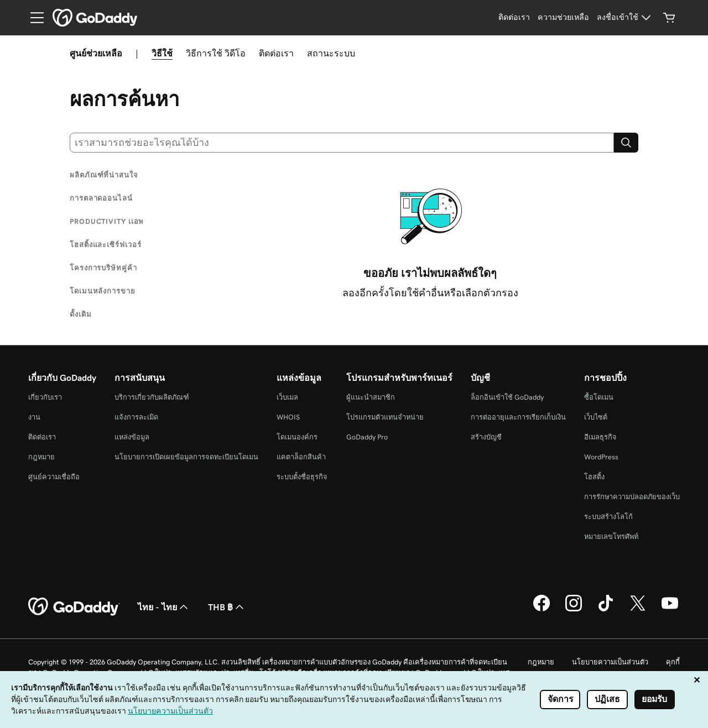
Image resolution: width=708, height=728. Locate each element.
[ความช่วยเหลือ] (563, 18)
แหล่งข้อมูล (132, 437)
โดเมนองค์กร (297, 437)
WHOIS (288, 417)
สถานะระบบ (331, 53)
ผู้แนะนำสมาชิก (371, 397)
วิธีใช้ (162, 53)
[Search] (626, 143)
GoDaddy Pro (367, 437)
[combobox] (342, 143)
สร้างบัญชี (486, 437)
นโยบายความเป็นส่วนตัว (610, 662)
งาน (34, 417)
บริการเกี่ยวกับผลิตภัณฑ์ (152, 397)
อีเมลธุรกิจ (600, 437)
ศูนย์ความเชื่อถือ (54, 477)
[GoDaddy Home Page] (74, 607)
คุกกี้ (673, 662)
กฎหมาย (41, 457)
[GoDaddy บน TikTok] (606, 610)
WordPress (601, 457)
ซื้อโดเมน (599, 397)
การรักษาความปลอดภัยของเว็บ (632, 497)
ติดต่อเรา (276, 53)
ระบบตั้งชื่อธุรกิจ (302, 477)
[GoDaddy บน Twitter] (638, 610)
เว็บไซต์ (596, 417)
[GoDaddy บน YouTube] (670, 610)
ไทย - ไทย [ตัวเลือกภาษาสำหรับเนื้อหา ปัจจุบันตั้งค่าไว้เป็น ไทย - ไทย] (164, 607)
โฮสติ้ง (594, 477)
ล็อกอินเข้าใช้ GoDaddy (507, 397)
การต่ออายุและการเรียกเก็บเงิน (518, 417)
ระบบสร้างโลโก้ (608, 517)
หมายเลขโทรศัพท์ (611, 536)
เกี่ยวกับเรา (45, 397)
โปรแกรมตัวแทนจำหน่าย (385, 417)
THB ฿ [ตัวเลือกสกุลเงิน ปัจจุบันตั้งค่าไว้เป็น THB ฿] (227, 607)
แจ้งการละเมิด (136, 417)
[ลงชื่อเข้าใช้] (625, 18)
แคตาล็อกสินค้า (301, 457)
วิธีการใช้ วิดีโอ (216, 53)
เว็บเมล (287, 397)
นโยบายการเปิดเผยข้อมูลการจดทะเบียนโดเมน (186, 457)
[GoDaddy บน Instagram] (574, 610)
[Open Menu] (33, 18)
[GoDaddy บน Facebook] (542, 610)
